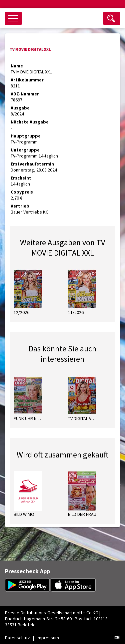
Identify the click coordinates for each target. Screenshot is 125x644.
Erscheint (21, 178)
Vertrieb (20, 206)
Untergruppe (25, 150)
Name (17, 66)
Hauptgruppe (26, 136)
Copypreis (22, 192)
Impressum (48, 638)
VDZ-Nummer (25, 94)
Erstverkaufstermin (32, 164)
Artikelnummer (27, 80)
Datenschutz (17, 638)
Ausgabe (20, 108)
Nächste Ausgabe (30, 122)
